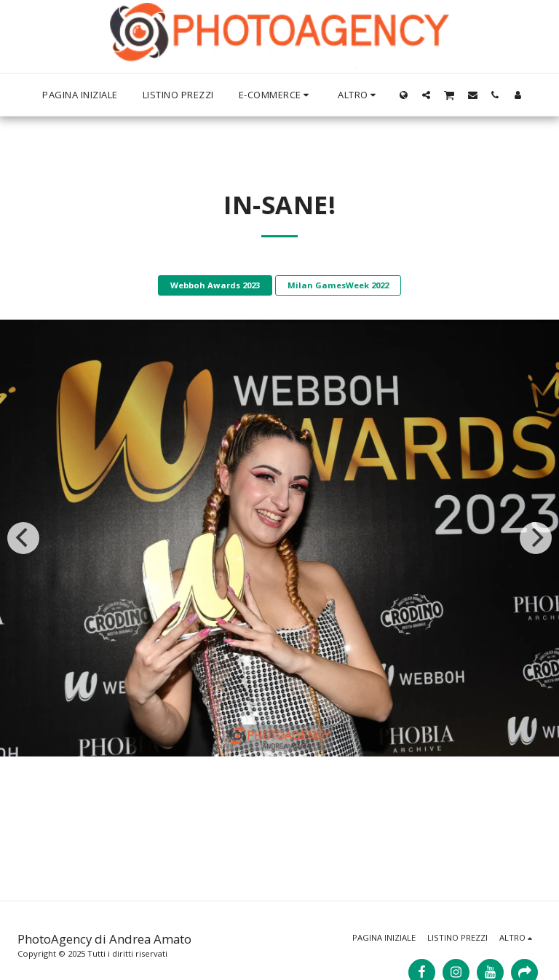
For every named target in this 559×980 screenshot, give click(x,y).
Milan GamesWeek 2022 (338, 285)
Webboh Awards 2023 (215, 285)
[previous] (23, 538)
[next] (536, 538)
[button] (426, 95)
